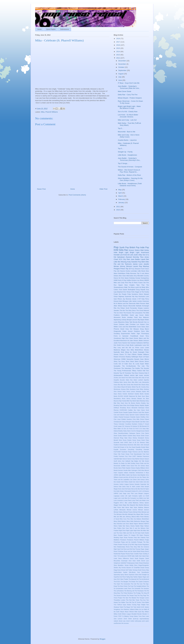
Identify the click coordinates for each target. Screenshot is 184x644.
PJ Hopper (132, 535)
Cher (148, 417)
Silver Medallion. (119, 565)
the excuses (125, 623)
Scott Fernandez (131, 308)
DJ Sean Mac (145, 429)
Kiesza (116, 301)
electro (132, 375)
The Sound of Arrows (120, 596)
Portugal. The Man (143, 542)
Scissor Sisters (134, 250)
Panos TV (123, 354)
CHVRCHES (123, 410)
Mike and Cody (119, 283)
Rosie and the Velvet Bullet (132, 551)
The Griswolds (136, 589)
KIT (140, 299)
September (123, 70)
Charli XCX (118, 259)
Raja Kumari (138, 545)
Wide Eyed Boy (139, 612)
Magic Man (126, 505)
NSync (116, 526)
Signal (120, 285)
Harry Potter (122, 468)
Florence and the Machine (141, 452)
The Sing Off (145, 593)
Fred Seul (146, 454)
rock (143, 273)
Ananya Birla (125, 389)
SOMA (123, 359)
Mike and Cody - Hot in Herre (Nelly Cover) (129, 136)
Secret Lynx (145, 561)
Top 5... (121, 128)
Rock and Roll (128, 549)
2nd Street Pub (123, 378)
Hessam (120, 470)
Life (126, 496)
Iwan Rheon (118, 299)
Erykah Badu (145, 447)
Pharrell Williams (52, 112)
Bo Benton (132, 403)
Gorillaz (133, 463)
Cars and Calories (119, 415)
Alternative (130, 276)
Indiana (126, 473)
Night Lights (130, 531)
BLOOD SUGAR (123, 396)
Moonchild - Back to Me (126, 132)
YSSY (120, 616)
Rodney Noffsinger (132, 357)
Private (120, 545)
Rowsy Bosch (145, 551)
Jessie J (135, 299)
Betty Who (145, 287)
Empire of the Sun (126, 447)
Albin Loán (138, 382)
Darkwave (132, 433)
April (120, 193)
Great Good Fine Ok (133, 466)
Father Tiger (136, 333)
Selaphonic (117, 563)
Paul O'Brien (132, 354)
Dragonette (117, 331)
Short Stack (130, 361)
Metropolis (123, 510)
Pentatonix (130, 540)
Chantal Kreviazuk (124, 417)
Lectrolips (134, 271)
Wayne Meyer (124, 612)
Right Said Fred (118, 549)
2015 (118, 48)
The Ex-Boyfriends (129, 366)
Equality (138, 447)
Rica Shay (134, 547)
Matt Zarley (145, 250)
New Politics (118, 528)
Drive (120, 440)
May (120, 190)
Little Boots (141, 271)
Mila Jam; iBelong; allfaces (128, 517)
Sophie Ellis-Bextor (129, 572)
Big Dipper (141, 320)
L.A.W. (140, 491)
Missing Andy (126, 262)
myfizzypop (138, 621)
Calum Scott (145, 410)
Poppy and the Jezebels (129, 542)
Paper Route (123, 538)
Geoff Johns (117, 461)
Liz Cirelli (146, 496)
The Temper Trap (132, 596)
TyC (132, 607)
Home (39, 29)
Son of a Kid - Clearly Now (128, 112)
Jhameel (129, 257)
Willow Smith (118, 614)
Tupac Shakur (127, 605)
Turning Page (136, 605)
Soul (139, 572)
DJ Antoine (134, 426)
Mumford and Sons (123, 524)
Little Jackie (133, 301)
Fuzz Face (128, 456)
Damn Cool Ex (131, 431)
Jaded (128, 475)
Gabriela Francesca (143, 456)
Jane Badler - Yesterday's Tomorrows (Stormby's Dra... (129, 159)
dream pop (122, 621)
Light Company (133, 496)
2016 (118, 45)
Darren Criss (140, 433)
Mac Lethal (128, 503)
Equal (134, 447)
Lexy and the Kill (124, 347)
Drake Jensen (128, 331)
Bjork (138, 401)
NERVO (146, 524)
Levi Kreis (123, 255)
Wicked (131, 612)
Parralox (131, 538)
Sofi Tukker (129, 570)
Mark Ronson (141, 303)
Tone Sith (129, 602)
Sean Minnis (145, 359)
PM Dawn (140, 535)
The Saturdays (126, 368)
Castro (137, 415)
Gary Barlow (136, 459)
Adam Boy (129, 380)
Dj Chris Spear (124, 278)
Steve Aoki (138, 575)
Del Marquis (134, 329)
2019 (118, 39)
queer (147, 621)
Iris (128, 340)
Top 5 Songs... (123, 163)
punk (143, 621)
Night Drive (122, 531)
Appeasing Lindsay (120, 320)
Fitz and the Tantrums (123, 264)
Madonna (117, 350)
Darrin (147, 433)
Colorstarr (122, 424)
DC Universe (126, 426)
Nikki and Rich (128, 533)
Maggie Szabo (118, 505)
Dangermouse (140, 431)
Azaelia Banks (139, 394)
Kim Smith (117, 345)
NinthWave (122, 273)
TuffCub (119, 605)
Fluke (115, 454)
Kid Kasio (128, 489)
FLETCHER (117, 452)
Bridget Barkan (135, 405)
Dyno (143, 331)
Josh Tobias (125, 482)
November (122, 64)
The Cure (140, 584)
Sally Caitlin (135, 556)
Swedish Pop (136, 262)
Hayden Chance (131, 468)
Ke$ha (129, 280)
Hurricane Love (144, 296)
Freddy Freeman (119, 456)
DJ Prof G (136, 429)
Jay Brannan (127, 299)
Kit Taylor (146, 489)
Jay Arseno (134, 475)
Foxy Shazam (136, 269)
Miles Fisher (140, 517)
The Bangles (124, 582)
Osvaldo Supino (123, 535)
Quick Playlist (51, 29)
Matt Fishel (117, 507)
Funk (142, 269)
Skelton (116, 568)
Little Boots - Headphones (127, 155)
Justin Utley (138, 255)
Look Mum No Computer (129, 498)
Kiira (142, 489)
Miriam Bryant (123, 306)
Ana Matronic (144, 317)
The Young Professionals (122, 371)
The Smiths (136, 368)
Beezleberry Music (120, 399)
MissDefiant (145, 519)
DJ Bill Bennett (142, 426)
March (121, 196)
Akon (130, 382)
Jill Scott (131, 477)
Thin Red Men (130, 600)
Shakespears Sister (133, 563)
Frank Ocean (125, 454)
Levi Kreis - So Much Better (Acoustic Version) (128, 116)
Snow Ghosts (121, 570)
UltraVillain (125, 315)
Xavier (132, 315)
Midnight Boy (132, 514)
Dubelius (137, 331)
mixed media (130, 621)
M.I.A (115, 303)
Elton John (140, 445)
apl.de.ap (136, 619)
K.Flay (124, 280)
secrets (146, 375)
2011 (118, 207)
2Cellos (116, 378)
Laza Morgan (139, 493)
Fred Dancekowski (136, 454)
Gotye (116, 296)
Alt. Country (142, 387)
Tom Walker (122, 602)
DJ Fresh (130, 429)
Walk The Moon (130, 287)
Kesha (128, 271)
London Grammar (143, 301)
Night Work (137, 531)
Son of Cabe (123, 364)
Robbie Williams (143, 354)
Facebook (124, 452)
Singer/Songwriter (144, 565)
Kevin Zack (122, 489)
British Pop (134, 247)
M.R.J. (122, 503)
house (141, 315)
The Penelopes (139, 591)
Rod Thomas (136, 549)
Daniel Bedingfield (129, 290)
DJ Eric (124, 429)
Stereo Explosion (130, 575)
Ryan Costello (135, 554)
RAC (133, 545)
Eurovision (123, 450)
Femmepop (145, 333)
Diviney (135, 438)
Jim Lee (137, 477)
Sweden (116, 310)
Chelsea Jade (124, 324)
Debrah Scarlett (127, 436)
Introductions (140, 473)
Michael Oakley (118, 512)
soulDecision (117, 623)
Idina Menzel (145, 470)
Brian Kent (127, 405)
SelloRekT (124, 563)
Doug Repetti (141, 290)
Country (146, 276)
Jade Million (122, 475)
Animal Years (122, 392)
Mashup (146, 266)
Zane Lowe (145, 616)
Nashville (117, 352)
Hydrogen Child (136, 470)
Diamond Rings (119, 438)
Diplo (126, 438)
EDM (116, 250)
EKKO (126, 443)
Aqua (115, 394)
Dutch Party (145, 440)
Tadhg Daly (130, 577)
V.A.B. (143, 607)
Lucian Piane (127, 500)
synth (137, 287)
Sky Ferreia (122, 568)
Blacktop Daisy (144, 401)
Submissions (65, 29)
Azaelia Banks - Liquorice (127, 140)
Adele (147, 315)
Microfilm (125, 514)
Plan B (131, 283)
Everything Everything (135, 450)
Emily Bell (117, 447)
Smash (142, 568)
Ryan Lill (142, 357)
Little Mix (117, 262)
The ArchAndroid (144, 579)
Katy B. (129, 487)
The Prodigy (137, 593)
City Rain (127, 259)
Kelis (143, 487)
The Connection (125, 584)
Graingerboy (145, 278)
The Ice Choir (118, 313)
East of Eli (133, 443)
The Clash (117, 584)
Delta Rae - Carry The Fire (128, 95)
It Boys (147, 473)
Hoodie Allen (127, 470)
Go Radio (122, 463)
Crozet (147, 424)
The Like (141, 366)
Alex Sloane (142, 385)
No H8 (135, 533)
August (121, 74)
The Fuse (131, 586)
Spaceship (117, 575)
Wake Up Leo (139, 609)
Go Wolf (128, 463)
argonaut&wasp (144, 619)
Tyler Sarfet (137, 607)
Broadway (123, 408)
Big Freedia (123, 401)
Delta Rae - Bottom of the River (129, 175)
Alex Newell (134, 385)
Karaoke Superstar (140, 484)
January (122, 203)
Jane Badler (135, 259)
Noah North (141, 533)
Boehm (138, 403)
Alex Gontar (127, 385)
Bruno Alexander (132, 408)
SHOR (129, 556)
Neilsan (147, 526)
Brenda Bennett (138, 322)
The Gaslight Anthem (140, 586)
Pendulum (123, 540)
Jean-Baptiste (141, 475)
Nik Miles (143, 531)
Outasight (141, 352)
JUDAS (116, 475)
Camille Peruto (118, 412)
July (120, 77)
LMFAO (116, 493)
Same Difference (123, 558)
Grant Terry (144, 336)
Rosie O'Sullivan (119, 551)
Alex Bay (120, 385)
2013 (118, 55)
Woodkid (134, 614)
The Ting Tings (142, 596)
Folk (119, 454)
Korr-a (124, 345)
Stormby (136, 257)
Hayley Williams (141, 468)
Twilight (143, 605)
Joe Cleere (133, 480)
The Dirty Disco (131, 310)
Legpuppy (117, 496)
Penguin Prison (119, 269)
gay (137, 315)
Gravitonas (117, 338)
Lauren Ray (138, 266)
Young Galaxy (134, 616)
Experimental (125, 333)
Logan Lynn (117, 498)
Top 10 (128, 269)
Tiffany (134, 371)
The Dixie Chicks (122, 586)
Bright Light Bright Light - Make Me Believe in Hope (129, 107)
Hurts (120, 280)
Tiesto (137, 600)
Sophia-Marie (118, 572)
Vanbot (147, 607)
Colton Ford (118, 290)
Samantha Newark (133, 359)
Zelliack (126, 375)
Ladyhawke (138, 345)
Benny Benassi (131, 399)
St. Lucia (136, 364)
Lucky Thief (135, 500)
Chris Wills (136, 419)
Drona (125, 440)
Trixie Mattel (145, 602)
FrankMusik (134, 336)
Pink (126, 283)
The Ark (122, 310)
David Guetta (118, 436)
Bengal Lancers (132, 320)
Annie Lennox (131, 392)
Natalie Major (140, 526)
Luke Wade (142, 500)
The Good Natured (143, 310)
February (122, 199)
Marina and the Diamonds (127, 303)
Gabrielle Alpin (118, 459)
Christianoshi (118, 422)
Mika (43, 112)
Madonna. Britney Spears (141, 503)
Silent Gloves (139, 361)
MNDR (147, 280)
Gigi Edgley (135, 461)
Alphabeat (121, 257)
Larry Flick (130, 493)
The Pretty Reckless (127, 593)
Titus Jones (144, 257)
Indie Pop (145, 247)
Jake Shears (134, 340)
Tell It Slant (120, 579)
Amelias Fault (132, 317)
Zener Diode (128, 619)
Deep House (136, 436)
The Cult (133, 584)
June (120, 80)
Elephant (120, 292)
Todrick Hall (141, 371)
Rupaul (123, 554)
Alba (133, 382)
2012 (118, 58)
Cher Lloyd (117, 419)
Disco (130, 438)
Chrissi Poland (144, 419)
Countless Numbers (131, 424)
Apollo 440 (145, 392)
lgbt (137, 375)
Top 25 (122, 373)
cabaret (116, 621)
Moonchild (132, 306)
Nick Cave (126, 528)
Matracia (146, 505)
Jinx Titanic (143, 477)
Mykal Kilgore (134, 524)
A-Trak (147, 378)
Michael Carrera (132, 510)
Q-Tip (129, 545)
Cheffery (143, 417)
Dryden (129, 440)
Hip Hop (135, 296)
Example (146, 450)
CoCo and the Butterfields (127, 327)
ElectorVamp (123, 445)
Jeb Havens (121, 271)
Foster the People (120, 294)
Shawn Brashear (144, 563)
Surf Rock (123, 577)
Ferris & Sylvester (121, 336)
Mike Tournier (145, 514)
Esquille (116, 450)
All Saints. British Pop (132, 387)
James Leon (138, 264)
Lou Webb (140, 498)
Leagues (146, 493)
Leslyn (122, 496)
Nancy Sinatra (130, 526)
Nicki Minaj (125, 352)
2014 (118, 52)
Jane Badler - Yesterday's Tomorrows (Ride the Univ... (129, 87)
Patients (143, 538)
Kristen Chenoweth (125, 491)
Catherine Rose (144, 415)
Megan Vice (125, 350)
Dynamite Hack (119, 443)
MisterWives (139, 350)
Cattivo (116, 417)
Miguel (138, 514)
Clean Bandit (135, 422)
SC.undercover (122, 556)
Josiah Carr (132, 482)
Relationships (121, 547)
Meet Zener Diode (124, 91)
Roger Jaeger (145, 549)
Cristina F (141, 424)
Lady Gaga (123, 493)
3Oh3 (130, 378)
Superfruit (117, 577)
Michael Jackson (144, 510)
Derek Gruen (145, 436)
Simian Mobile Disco (131, 565)
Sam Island (142, 556)
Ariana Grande (122, 394)
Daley (125, 431)
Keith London (136, 487)
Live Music (140, 280)
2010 (118, 210)
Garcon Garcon (127, 459)
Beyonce (116, 401)
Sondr (140, 570)
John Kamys (141, 480)
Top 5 (139, 273)
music (141, 375)
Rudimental (117, 554)
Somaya (135, 570)
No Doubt (133, 352)
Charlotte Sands (135, 417)
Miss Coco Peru (125, 519)
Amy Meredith (139, 276)
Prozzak (125, 545)
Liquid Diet (145, 259)
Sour (130, 364)
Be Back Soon (140, 396)
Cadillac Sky (132, 410)
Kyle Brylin (130, 345)
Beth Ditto (145, 262)
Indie (116, 252)
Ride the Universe (143, 547)
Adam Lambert (138, 380)
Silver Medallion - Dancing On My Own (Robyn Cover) (130, 179)
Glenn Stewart (144, 294)
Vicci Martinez (125, 609)
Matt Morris (126, 507)
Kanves (132, 484)
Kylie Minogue (123, 301)
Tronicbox (128, 373)
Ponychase (117, 542)
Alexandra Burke (120, 317)
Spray (122, 575)
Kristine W (134, 491)
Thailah (126, 579)
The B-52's (117, 582)
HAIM (116, 280)
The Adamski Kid (134, 579)
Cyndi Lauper (118, 426)
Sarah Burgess (139, 558)
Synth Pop (124, 247)
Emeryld (146, 445)
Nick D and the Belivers (138, 528)
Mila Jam (116, 517)
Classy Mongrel (126, 422)
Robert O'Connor (119, 357)
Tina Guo (143, 600)
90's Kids (142, 378)
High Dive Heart (127, 338)
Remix (128, 547)
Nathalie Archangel (142, 306)
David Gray (125, 329)
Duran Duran (137, 440)
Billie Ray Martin (131, 401)
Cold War (142, 422)
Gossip (138, 278)
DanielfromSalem (123, 433)
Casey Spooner (130, 415)
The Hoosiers (145, 589)
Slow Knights (130, 285)
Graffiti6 (123, 466)
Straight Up (145, 575)
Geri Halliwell (126, 461)
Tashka (135, 577)
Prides (116, 545)
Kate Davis (122, 487)
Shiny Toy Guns (119, 361)
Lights (140, 496)
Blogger (102, 639)
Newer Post (41, 189)
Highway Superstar (125, 296)
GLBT (134, 456)
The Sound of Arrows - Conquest (130, 167)
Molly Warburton (135, 521)
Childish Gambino (127, 419)
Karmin (125, 343)
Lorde (147, 347)
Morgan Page (145, 521)
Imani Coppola (118, 473)
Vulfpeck (132, 609)
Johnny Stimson (126, 266)
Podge (147, 540)
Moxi (115, 524)
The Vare (125, 598)
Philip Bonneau (131, 273)
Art (140, 287)
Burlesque (142, 408)
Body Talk (129, 322)
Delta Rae (123, 250)
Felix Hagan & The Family (140, 292)
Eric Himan (127, 292)
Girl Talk (142, 461)
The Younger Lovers (143, 598)
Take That (140, 285)
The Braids (132, 582)
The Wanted (133, 598)
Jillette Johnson (144, 340)
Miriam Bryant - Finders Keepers (130, 98)
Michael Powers (128, 512)
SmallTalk (137, 568)
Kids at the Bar (136, 489)
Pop (116, 247)
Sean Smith (136, 561)
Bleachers (122, 322)
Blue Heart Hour (123, 403)
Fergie (130, 452)
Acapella (116, 380)
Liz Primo (136, 347)
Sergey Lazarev (143, 308)
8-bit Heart (135, 378)
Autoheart (131, 394)
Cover (139, 327)
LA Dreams (146, 491)
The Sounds (145, 368)
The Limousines (137, 313)
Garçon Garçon (144, 459)
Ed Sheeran (141, 443)
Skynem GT (130, 568)
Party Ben (137, 538)
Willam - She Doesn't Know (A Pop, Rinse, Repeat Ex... (129, 171)
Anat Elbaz (140, 389)
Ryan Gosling (143, 554)
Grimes (143, 466)
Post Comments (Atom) (77, 195)
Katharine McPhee (143, 343)
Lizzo (142, 347)
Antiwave (139, 392)
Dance (116, 278)
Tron (115, 605)
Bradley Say (145, 403)
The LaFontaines (119, 591)
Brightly (142, 405)
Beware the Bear (143, 399)
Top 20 (134, 602)
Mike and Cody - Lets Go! (127, 120)
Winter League (126, 614)
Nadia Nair (122, 526)
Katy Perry (145, 299)
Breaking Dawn (118, 405)
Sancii (132, 558)
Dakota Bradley (118, 431)
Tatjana (140, 577)
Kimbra (134, 280)
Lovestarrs (120, 500)
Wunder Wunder (142, 614)
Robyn (123, 308)
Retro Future (138, 283)
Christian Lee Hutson (137, 324)
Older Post (103, 189)
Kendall (116, 255)
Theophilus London (120, 600)
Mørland (141, 524)
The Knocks (127, 313)
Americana (145, 252)
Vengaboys (117, 609)
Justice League (124, 484)
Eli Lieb (130, 255)
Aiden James (123, 382)
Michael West (137, 512)
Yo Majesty (125, 616)
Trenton (139, 602)
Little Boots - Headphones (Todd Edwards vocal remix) (130, 185)
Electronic (130, 445)
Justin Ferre (118, 343)
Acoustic (122, 380)
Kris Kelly (117, 491)
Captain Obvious (133, 412)
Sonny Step (145, 570)
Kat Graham (132, 343)
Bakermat (132, 396)
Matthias (141, 507)
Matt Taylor (134, 507)
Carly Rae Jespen (144, 412)
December (122, 61)
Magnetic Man (134, 505)
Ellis (135, 445)
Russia (128, 554)
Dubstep (132, 278)
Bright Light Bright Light (129, 252)
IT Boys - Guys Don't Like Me (129, 83)
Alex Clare (122, 276)
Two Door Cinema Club (139, 373)
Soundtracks (145, 572)
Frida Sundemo (133, 294)
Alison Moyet (121, 387)
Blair (115, 403)
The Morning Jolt (129, 591)
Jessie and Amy (124, 477)
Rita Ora (117, 308)
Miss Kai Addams (136, 519)
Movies (146, 350)
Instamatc (132, 473)
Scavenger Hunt (126, 561)
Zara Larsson (118, 619)
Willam (147, 612)
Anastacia (133, 389)
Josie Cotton (139, 482)
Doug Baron (144, 329)
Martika (141, 505)
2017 (118, 42)
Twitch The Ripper (125, 607)
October (122, 67)
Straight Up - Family (125, 152)
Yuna (140, 616)
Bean (147, 396)
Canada (125, 412)
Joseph (118, 482)
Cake (139, 410)
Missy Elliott (117, 521)
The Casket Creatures (142, 582)
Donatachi (141, 438)
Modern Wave (126, 521)
